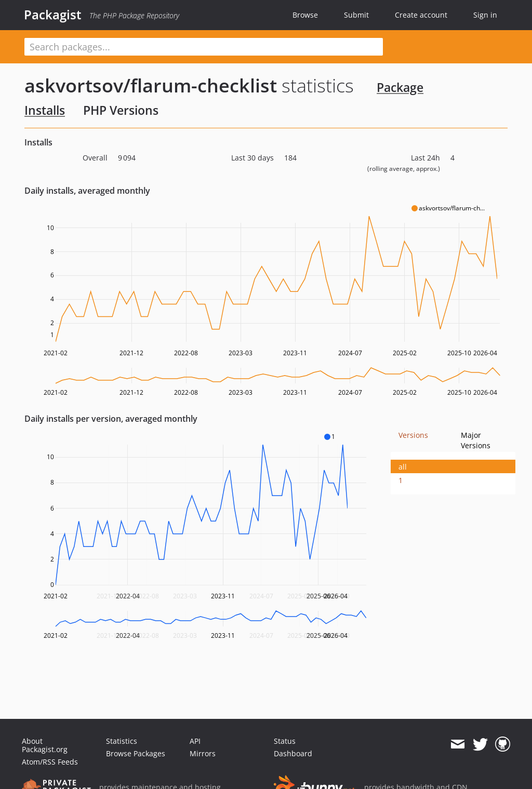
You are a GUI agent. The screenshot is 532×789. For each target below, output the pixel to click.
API (195, 741)
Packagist (53, 15)
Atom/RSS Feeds (50, 762)
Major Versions (476, 440)
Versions (413, 435)
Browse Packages (136, 753)
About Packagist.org (45, 745)
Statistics (122, 741)
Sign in (485, 15)
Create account (421, 15)
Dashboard (293, 753)
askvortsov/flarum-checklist (151, 85)
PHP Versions (121, 110)
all (403, 467)
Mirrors (203, 753)
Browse (305, 15)
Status (285, 741)
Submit (356, 15)
